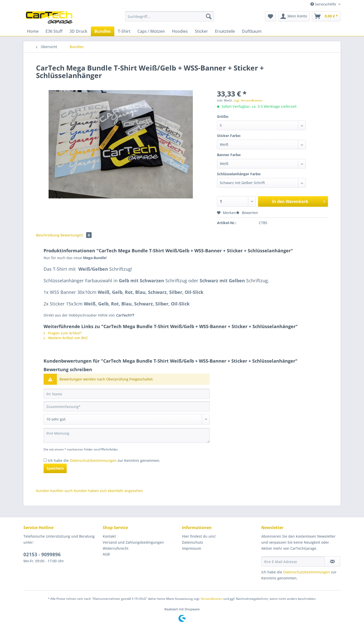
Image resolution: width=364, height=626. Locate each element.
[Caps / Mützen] (151, 31)
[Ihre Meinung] (127, 436)
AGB (106, 554)
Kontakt (109, 536)
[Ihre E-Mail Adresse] (293, 562)
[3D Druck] (78, 31)
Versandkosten (212, 599)
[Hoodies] (180, 31)
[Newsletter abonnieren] (332, 562)
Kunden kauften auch (54, 491)
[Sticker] (201, 31)
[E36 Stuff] (54, 31)
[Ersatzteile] (225, 31)
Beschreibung (48, 235)
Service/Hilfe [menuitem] (324, 4)
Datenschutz (193, 542)
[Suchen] (209, 16)
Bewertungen (76, 235)
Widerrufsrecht (116, 548)
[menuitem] (170, 19)
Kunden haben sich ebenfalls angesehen (108, 491)
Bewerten (247, 213)
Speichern (55, 468)
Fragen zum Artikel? (63, 333)
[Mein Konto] (294, 16)
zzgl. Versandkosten (248, 100)
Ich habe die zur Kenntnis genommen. (104, 460)
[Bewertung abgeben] (127, 419)
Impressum (192, 548)
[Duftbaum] (252, 31)
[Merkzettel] (270, 16)
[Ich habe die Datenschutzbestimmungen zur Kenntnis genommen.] (45, 460)
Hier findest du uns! (199, 536)
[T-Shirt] (124, 31)
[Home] (33, 31)
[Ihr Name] (127, 394)
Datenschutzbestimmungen (93, 460)
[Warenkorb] (326, 16)
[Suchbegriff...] (170, 16)
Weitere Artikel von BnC (66, 338)
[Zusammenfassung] (127, 406)
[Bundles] (103, 31)
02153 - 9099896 (42, 554)
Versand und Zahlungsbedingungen (133, 542)
